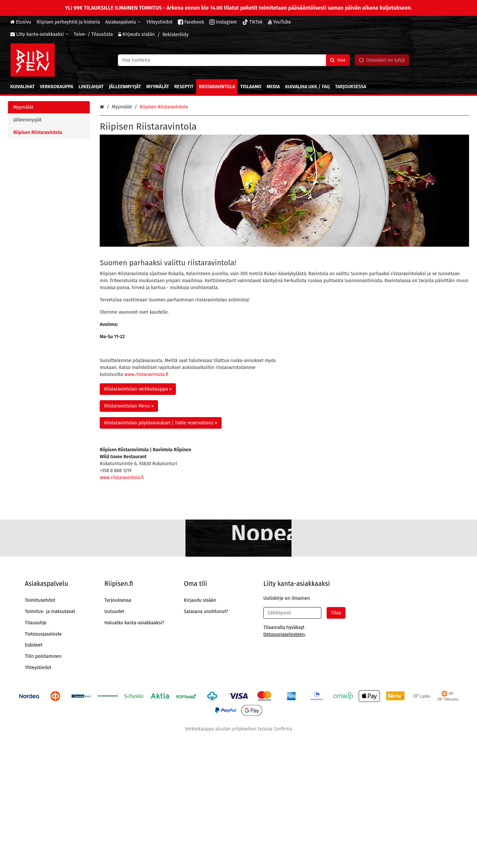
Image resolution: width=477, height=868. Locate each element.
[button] (284, 765)
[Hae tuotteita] (234, 60)
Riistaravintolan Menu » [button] (129, 406)
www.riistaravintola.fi (146, 374)
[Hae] (338, 60)
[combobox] (234, 60)
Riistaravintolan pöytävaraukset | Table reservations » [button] (160, 423)
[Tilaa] (336, 743)
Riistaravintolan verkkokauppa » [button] (138, 389)
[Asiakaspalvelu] (123, 22)
